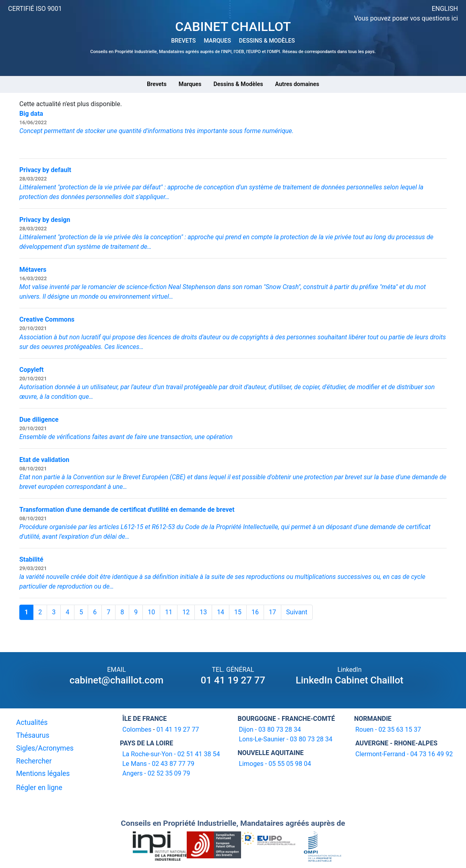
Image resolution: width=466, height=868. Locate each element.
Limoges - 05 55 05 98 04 (275, 764)
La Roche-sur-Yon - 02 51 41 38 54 (171, 754)
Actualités (32, 722)
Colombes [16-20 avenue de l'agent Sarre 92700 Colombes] (137, 729)
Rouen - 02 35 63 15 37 (388, 729)
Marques (190, 84)
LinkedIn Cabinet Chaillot (350, 680)
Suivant (297, 612)
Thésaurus (33, 735)
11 (169, 612)
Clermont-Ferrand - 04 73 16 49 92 (404, 754)
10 (151, 612)
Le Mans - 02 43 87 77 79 (158, 764)
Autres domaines (297, 84)
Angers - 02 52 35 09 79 (156, 773)
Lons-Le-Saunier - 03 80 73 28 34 (286, 739)
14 (221, 612)
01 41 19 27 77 (233, 680)
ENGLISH (445, 9)
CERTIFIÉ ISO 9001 (35, 9)
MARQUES (217, 41)
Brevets (157, 84)
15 (238, 612)
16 (255, 612)
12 (186, 612)
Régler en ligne (39, 788)
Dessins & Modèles (238, 84)
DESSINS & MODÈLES (267, 41)
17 (272, 612)
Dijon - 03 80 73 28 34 (270, 729)
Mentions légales (43, 774)
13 (203, 612)
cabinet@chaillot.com (116, 680)
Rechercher (34, 761)
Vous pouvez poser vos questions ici (406, 18)
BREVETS (183, 41)
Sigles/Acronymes (45, 748)
